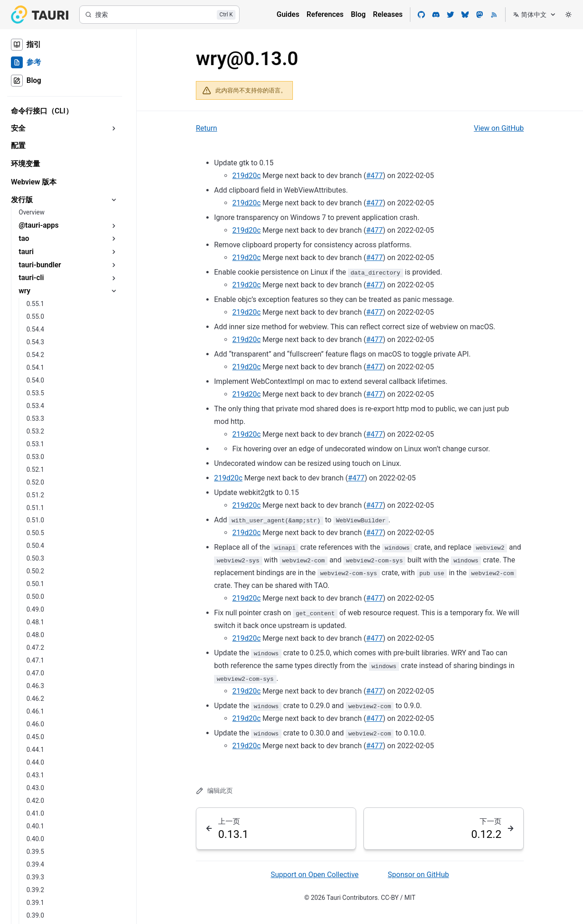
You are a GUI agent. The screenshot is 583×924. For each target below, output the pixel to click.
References (325, 14)
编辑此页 (214, 791)
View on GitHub (499, 128)
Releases (388, 14)
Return (207, 128)
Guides (288, 14)
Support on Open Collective (315, 875)
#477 (375, 176)
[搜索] (159, 15)
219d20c (246, 176)
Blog (358, 14)
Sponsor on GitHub (418, 875)
